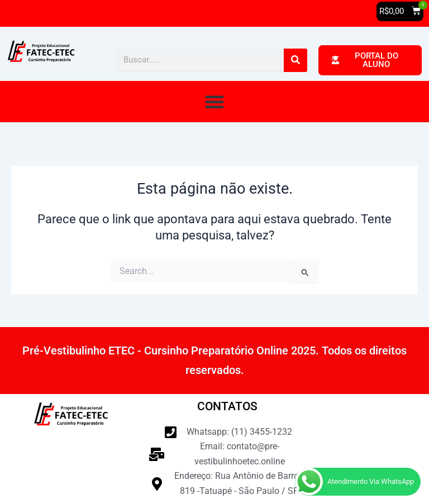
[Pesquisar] (295, 60)
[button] (400, 11)
